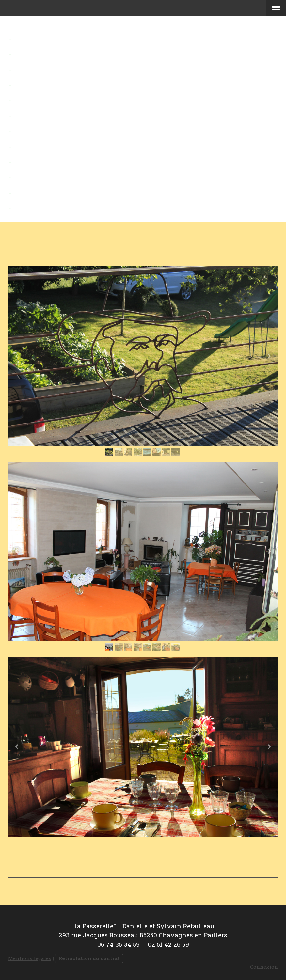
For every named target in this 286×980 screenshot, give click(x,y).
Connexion (264, 967)
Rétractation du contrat (89, 958)
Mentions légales (30, 958)
